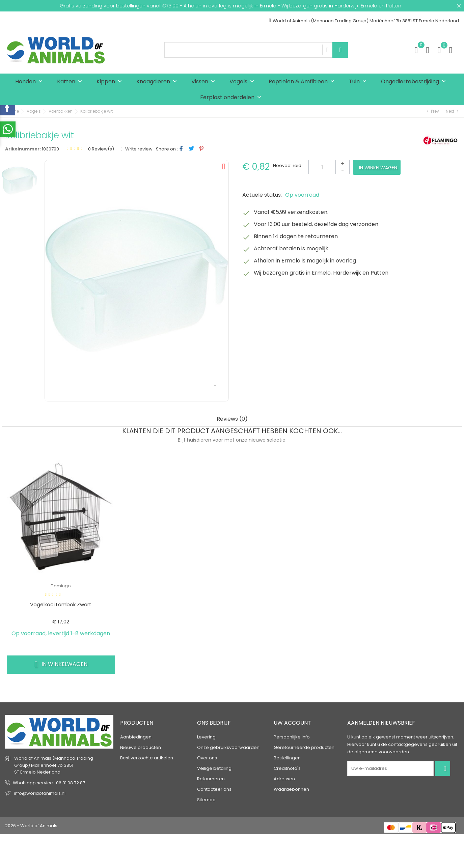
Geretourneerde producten (304, 747)
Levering (206, 737)
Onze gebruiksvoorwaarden (228, 747)
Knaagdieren (158, 82)
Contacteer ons (214, 789)
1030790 (50, 149)
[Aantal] (329, 167)
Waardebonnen (291, 789)
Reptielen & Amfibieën (303, 82)
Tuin (359, 82)
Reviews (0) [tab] (232, 419)
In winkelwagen (378, 168)
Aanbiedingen (136, 737)
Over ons (207, 758)
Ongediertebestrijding (415, 82)
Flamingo (61, 586)
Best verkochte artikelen (147, 758)
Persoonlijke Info (292, 737)
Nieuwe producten (141, 747)
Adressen (284, 779)
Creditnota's (287, 768)
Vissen (205, 82)
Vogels (243, 82)
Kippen (111, 82)
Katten (71, 82)
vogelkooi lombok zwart (61, 604)
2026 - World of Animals (31, 826)
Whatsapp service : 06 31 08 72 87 (49, 783)
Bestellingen (287, 758)
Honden (30, 82)
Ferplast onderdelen (232, 98)
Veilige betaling (214, 768)
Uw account (292, 723)
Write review (138, 149)
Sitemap (206, 800)
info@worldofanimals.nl (40, 793)
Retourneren (211, 779)
